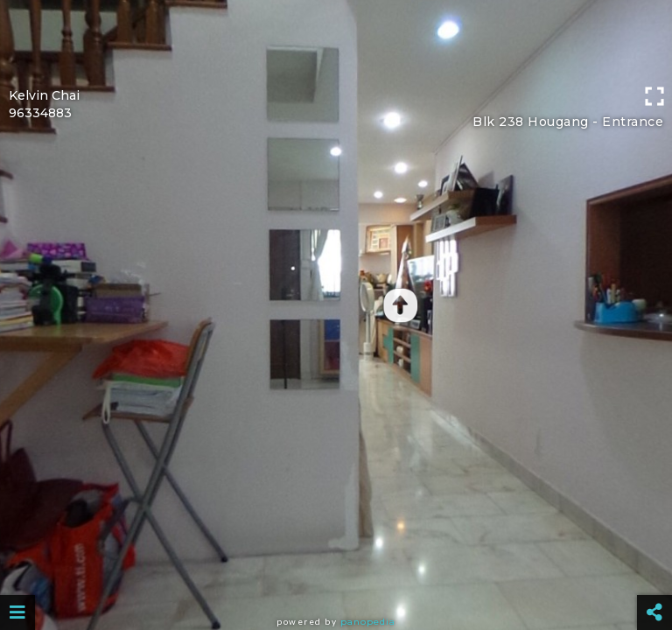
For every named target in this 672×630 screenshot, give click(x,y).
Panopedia (368, 622)
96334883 (40, 113)
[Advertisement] (336, 39)
